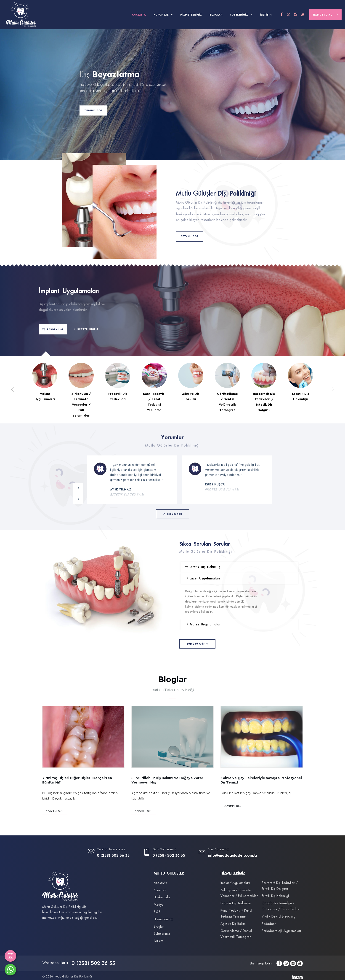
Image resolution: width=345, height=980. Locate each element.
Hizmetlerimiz (191, 15)
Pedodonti (269, 924)
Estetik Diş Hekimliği (203, 567)
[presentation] (36, 744)
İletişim (266, 15)
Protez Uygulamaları (203, 624)
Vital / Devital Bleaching (279, 917)
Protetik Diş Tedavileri (236, 903)
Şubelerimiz (239, 15)
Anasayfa (139, 15)
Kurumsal (161, 15)
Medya (159, 905)
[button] (333, 390)
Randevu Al (325, 15)
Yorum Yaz (173, 514)
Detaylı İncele (86, 329)
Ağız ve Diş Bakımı (233, 924)
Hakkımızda (162, 897)
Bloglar (216, 15)
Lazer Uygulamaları (202, 578)
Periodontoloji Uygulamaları (281, 931)
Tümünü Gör (93, 110)
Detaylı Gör (190, 236)
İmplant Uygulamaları (235, 883)
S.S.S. (158, 912)
